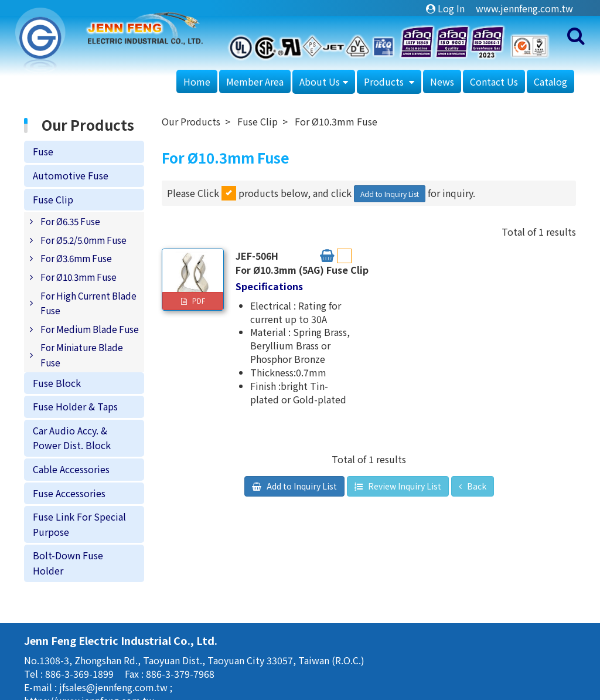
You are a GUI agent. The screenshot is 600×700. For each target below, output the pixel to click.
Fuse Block (57, 383)
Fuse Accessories (69, 493)
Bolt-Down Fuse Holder (68, 563)
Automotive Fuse (71, 175)
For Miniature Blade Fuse (82, 355)
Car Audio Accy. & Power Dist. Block (72, 438)
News (442, 81)
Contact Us (494, 81)
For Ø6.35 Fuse (70, 221)
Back (476, 486)
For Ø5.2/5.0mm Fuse (83, 240)
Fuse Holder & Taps (75, 406)
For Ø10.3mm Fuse (79, 277)
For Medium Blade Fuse (90, 329)
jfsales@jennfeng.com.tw (115, 687)
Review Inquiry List (404, 486)
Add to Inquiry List (390, 194)
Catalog (550, 81)
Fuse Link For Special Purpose (79, 524)
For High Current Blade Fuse (88, 303)
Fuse (43, 151)
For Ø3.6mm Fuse (76, 258)
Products (385, 81)
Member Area (255, 81)
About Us (320, 81)
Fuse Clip (53, 199)
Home (197, 81)
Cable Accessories (71, 469)
